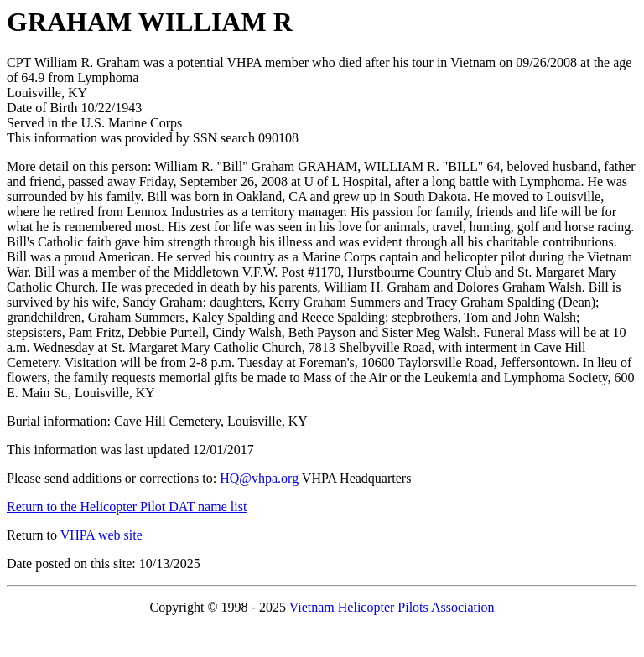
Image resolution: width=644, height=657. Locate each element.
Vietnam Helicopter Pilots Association (392, 607)
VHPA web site (101, 535)
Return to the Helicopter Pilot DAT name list (127, 507)
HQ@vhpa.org (259, 478)
